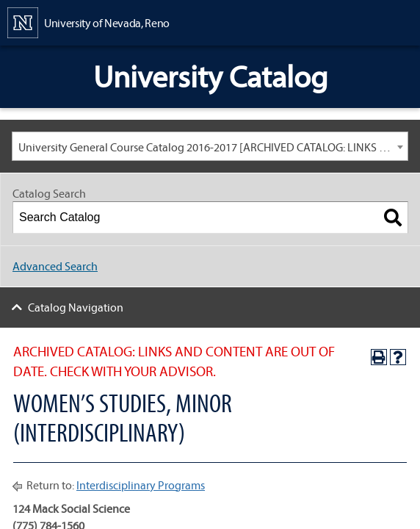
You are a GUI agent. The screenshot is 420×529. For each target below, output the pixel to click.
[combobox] (210, 146)
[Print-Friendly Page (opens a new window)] (379, 357)
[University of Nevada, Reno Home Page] (88, 21)
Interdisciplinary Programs (141, 485)
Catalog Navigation (76, 307)
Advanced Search (55, 266)
